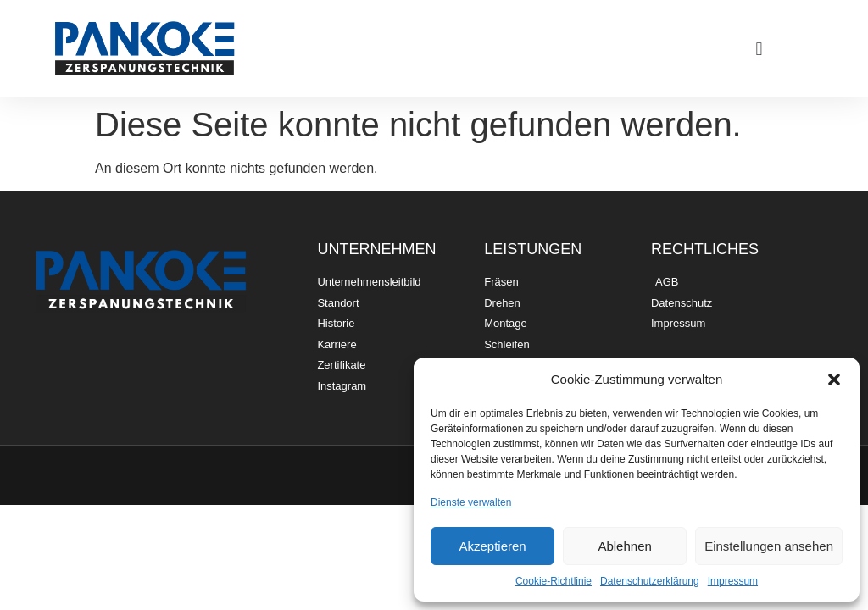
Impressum (733, 581)
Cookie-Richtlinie (554, 581)
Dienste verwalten (471, 502)
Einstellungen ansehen (769, 546)
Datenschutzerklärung (650, 581)
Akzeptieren (492, 546)
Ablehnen (624, 546)
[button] (834, 380)
